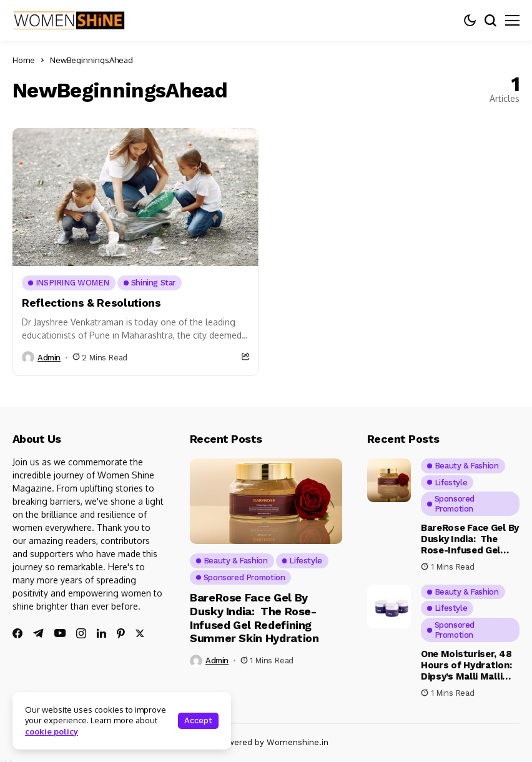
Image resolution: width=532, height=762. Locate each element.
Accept (198, 720)
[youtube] (60, 634)
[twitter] (140, 634)
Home (24, 60)
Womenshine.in (298, 742)
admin (49, 358)
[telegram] (38, 633)
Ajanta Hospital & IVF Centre (6, 761)
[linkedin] (101, 633)
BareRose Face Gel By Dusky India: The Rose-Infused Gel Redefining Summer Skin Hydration (254, 618)
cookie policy (52, 731)
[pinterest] (121, 633)
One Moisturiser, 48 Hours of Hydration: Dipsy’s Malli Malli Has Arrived (466, 671)
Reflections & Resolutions (91, 303)
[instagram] (81, 633)
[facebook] (17, 633)
